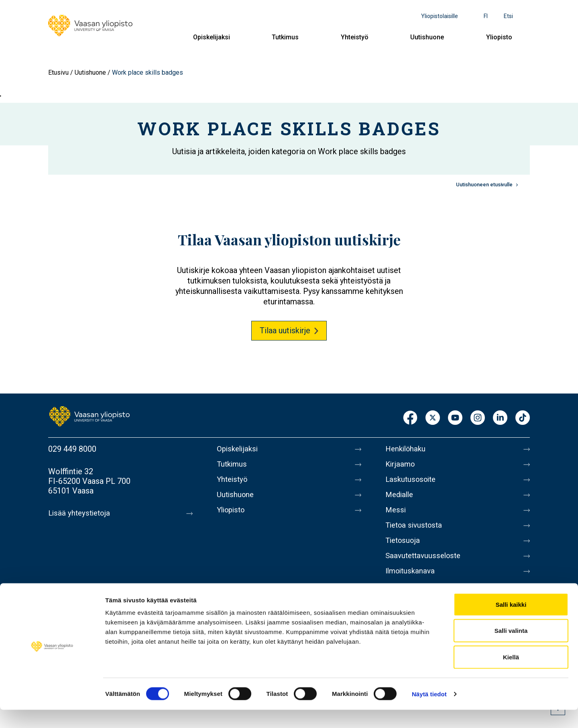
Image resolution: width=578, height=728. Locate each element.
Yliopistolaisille (440, 16)
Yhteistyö (355, 37)
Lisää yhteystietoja (81, 513)
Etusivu (58, 72)
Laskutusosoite (412, 483)
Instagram (478, 418)
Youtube (455, 418)
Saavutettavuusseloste (425, 567)
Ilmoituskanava (412, 584)
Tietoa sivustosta (416, 533)
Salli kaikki (511, 623)
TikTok (523, 418)
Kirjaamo (401, 466)
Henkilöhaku (407, 449)
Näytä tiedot (429, 712)
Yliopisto (499, 37)
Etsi (508, 16)
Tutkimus (285, 37)
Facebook (410, 418)
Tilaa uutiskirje (285, 330)
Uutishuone (427, 37)
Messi (396, 516)
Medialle (401, 500)
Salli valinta (511, 649)
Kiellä (511, 675)
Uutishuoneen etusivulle (484, 185)
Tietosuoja (404, 550)
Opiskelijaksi (212, 37)
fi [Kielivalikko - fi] (486, 16)
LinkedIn (500, 418)
